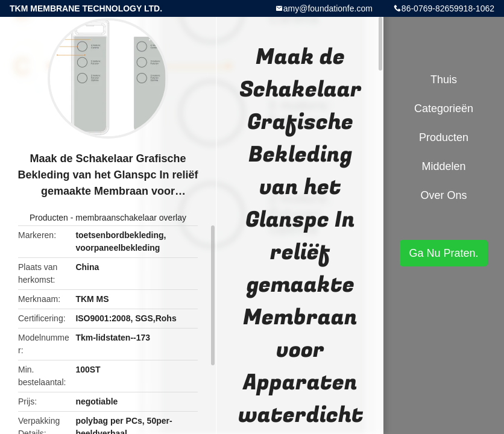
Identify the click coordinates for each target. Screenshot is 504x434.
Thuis (444, 80)
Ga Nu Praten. (443, 253)
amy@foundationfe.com (328, 8)
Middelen (443, 166)
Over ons (443, 195)
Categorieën (444, 108)
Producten (49, 218)
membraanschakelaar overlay (131, 218)
